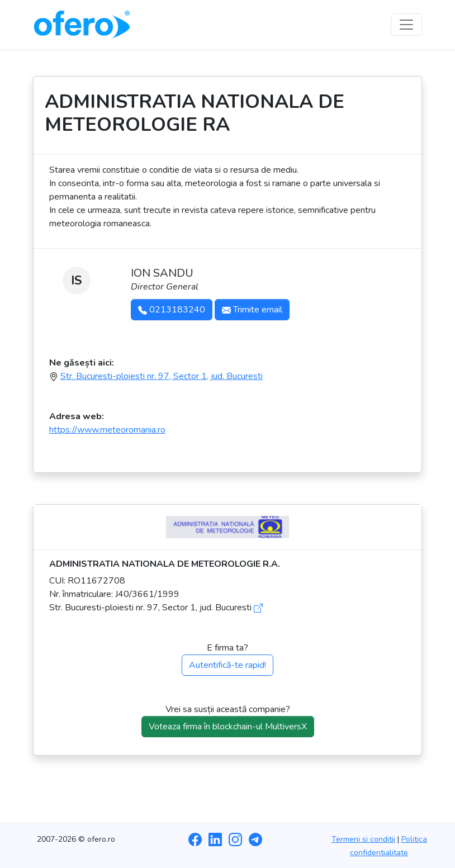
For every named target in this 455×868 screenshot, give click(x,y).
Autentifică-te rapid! (228, 665)
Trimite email (252, 310)
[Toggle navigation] (406, 25)
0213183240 (172, 310)
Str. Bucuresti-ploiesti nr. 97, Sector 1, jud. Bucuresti (162, 376)
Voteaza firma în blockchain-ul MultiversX (228, 727)
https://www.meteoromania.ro (107, 430)
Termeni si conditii (363, 839)
